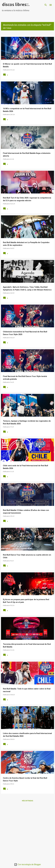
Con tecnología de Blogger (27, 864)
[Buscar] (46, 5)
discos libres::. (16, 4)
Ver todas (7, 28)
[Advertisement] (27, 831)
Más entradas (28, 801)
